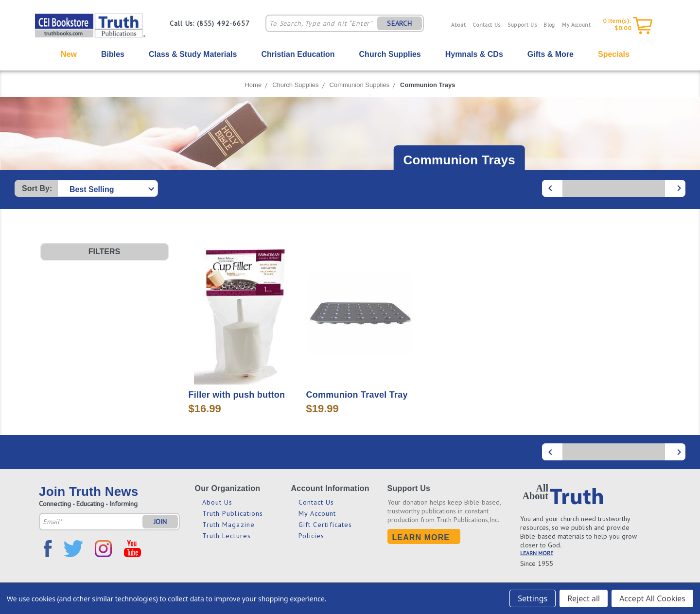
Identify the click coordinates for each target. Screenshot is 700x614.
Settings (533, 598)
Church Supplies (390, 54)
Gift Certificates (325, 525)
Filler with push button (237, 395)
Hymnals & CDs (474, 54)
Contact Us (487, 25)
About (458, 25)
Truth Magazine (228, 525)
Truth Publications (233, 513)
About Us (218, 502)
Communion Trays (428, 85)
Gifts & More (551, 54)
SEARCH (400, 23)
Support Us (522, 25)
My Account (577, 25)
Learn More (421, 537)
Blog (549, 25)
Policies (312, 536)
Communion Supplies (360, 85)
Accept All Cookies (652, 598)
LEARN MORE (537, 553)
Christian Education (298, 54)
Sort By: (37, 188)
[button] (105, 252)
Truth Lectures (227, 536)
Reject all (584, 598)
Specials (614, 54)
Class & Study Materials (193, 54)
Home (253, 85)
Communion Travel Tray (357, 395)
